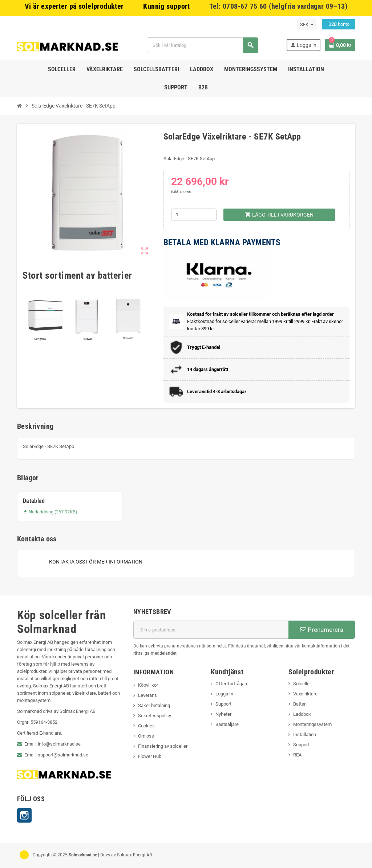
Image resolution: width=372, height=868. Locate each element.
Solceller (302, 684)
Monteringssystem (312, 724)
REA (297, 755)
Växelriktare (305, 694)
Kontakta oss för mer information (96, 562)
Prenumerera (322, 630)
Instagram (24, 815)
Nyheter (223, 714)
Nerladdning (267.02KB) (50, 512)
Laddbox (302, 714)
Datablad (34, 501)
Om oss (146, 736)
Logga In (224, 694)
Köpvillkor (148, 685)
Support (223, 704)
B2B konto (338, 24)
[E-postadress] (211, 630)
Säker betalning (154, 705)
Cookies (146, 726)
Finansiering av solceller (163, 746)
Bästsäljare (227, 724)
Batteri (300, 704)
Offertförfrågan (231, 684)
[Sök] (202, 45)
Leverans (147, 695)
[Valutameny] (307, 25)
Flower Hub (150, 756)
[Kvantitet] (194, 215)
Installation (305, 734)
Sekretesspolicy (155, 716)
